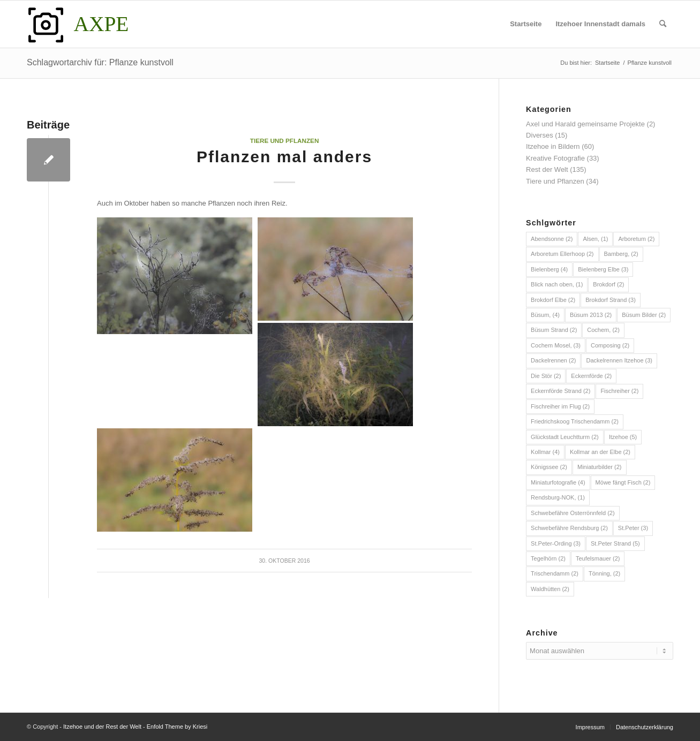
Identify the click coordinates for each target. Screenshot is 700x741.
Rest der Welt (547, 169)
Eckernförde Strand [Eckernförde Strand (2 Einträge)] (560, 391)
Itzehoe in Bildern (553, 146)
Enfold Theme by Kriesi (177, 727)
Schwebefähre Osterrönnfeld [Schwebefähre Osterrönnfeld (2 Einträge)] (573, 513)
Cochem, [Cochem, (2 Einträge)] (603, 330)
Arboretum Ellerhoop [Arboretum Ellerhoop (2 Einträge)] (562, 254)
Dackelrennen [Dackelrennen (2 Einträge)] (553, 360)
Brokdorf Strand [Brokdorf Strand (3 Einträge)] (611, 300)
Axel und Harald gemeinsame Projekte (585, 124)
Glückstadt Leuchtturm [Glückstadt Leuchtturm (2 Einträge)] (565, 437)
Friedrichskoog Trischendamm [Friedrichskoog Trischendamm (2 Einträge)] (575, 421)
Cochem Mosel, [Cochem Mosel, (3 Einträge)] (556, 345)
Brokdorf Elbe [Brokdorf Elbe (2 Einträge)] (553, 300)
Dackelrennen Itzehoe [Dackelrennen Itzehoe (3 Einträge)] (619, 360)
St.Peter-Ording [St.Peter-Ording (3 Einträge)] (556, 543)
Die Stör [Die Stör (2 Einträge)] (546, 376)
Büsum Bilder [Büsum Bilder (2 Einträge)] (644, 315)
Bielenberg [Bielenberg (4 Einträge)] (549, 269)
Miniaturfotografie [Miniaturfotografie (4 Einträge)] (558, 482)
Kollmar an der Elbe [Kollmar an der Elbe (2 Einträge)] (600, 452)
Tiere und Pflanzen (285, 141)
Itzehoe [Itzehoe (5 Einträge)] (623, 437)
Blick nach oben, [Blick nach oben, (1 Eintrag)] (557, 284)
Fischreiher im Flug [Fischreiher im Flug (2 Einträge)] (560, 406)
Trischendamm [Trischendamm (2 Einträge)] (555, 573)
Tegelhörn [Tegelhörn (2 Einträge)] (548, 558)
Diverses (540, 135)
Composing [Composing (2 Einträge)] (610, 345)
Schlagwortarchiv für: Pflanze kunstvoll (100, 62)
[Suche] (663, 24)
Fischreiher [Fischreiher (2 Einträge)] (619, 391)
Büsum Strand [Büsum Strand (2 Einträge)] (554, 330)
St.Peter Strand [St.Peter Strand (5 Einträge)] (615, 543)
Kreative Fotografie (555, 158)
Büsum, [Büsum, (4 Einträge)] (545, 315)
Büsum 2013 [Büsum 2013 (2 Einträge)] (591, 315)
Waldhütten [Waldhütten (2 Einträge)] (550, 589)
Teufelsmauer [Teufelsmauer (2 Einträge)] (598, 558)
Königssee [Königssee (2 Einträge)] (549, 467)
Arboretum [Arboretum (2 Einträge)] (636, 239)
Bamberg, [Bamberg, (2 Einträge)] (621, 254)
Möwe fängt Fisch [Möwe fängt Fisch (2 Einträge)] (623, 482)
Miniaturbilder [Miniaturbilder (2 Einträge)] (600, 467)
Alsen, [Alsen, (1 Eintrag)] (595, 239)
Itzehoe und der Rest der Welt (102, 727)
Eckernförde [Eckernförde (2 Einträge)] (591, 376)
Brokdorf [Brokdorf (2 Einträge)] (608, 284)
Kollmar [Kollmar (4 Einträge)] (545, 452)
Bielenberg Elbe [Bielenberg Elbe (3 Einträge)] (603, 269)
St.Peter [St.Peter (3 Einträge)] (633, 528)
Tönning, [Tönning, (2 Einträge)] (604, 573)
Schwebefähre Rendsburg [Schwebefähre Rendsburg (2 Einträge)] (569, 528)
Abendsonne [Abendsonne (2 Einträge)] (552, 239)
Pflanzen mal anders (284, 157)
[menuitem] (526, 24)
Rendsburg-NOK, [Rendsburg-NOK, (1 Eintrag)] (558, 497)
